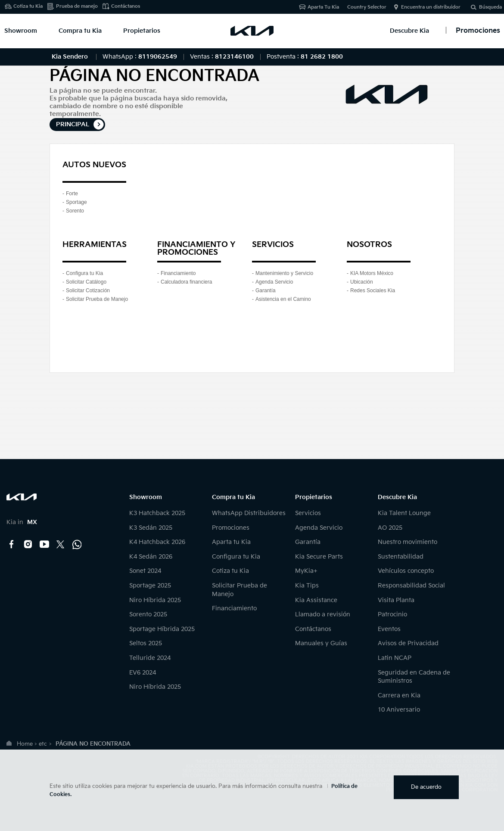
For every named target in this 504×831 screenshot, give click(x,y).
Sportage (76, 202)
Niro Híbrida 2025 (155, 600)
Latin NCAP (395, 658)
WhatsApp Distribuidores (249, 513)
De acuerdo (426, 787)
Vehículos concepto (406, 571)
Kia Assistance (316, 600)
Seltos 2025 (146, 643)
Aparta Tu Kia (323, 7)
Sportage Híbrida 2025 (162, 629)
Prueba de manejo (77, 6)
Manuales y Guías (321, 643)
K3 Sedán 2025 (151, 528)
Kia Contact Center (77, 544)
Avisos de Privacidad (408, 643)
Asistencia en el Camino (283, 299)
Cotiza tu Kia (28, 6)
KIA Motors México (372, 273)
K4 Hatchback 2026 (157, 542)
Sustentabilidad (401, 557)
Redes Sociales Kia (373, 291)
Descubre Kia (409, 31)
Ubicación (362, 282)
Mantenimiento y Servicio (284, 273)
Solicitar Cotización (88, 291)
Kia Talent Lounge (404, 513)
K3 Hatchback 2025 (157, 513)
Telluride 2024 (150, 658)
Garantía (266, 291)
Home (25, 744)
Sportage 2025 (150, 586)
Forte (72, 194)
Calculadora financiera (186, 282)
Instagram (28, 544)
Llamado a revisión (323, 614)
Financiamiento (178, 273)
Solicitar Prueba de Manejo (97, 299)
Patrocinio (392, 614)
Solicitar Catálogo (86, 282)
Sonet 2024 (145, 571)
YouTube (44, 544)
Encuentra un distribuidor (431, 7)
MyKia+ (306, 571)
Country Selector (367, 7)
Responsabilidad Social (411, 586)
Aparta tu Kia (231, 542)
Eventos (389, 629)
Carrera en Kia (399, 695)
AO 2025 (390, 528)
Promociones (231, 528)
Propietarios (142, 31)
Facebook (12, 544)
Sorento (75, 211)
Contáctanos (126, 6)
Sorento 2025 (148, 614)
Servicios (308, 513)
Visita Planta (396, 600)
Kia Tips (307, 586)
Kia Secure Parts (319, 557)
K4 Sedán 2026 (151, 557)
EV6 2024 (143, 673)
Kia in (22, 522)
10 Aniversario (399, 710)
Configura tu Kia (84, 273)
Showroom (21, 31)
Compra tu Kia (80, 31)
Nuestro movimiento (408, 542)
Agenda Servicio (274, 282)
